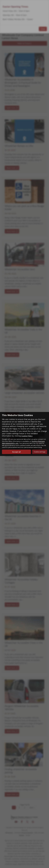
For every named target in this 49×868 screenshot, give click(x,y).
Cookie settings (40, 452)
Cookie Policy (27, 436)
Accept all (16, 452)
